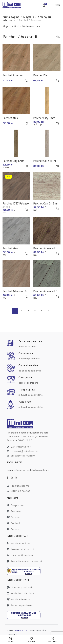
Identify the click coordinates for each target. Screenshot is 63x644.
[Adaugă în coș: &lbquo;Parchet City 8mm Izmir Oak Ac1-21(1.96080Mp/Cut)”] (57, 123)
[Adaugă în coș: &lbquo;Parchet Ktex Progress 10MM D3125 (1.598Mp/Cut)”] (27, 123)
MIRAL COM (21, 630)
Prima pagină (11, 17)
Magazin (29, 17)
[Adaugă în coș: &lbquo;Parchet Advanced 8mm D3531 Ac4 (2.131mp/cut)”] (57, 254)
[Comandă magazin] (58, 37)
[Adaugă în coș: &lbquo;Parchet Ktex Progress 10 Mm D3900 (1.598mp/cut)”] (27, 254)
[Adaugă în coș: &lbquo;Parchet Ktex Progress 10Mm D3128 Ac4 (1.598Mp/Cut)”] (57, 80)
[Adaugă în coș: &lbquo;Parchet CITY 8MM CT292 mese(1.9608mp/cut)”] (57, 166)
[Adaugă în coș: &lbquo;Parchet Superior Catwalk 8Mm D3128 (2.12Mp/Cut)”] (27, 80)
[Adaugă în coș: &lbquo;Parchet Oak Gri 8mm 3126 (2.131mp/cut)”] (57, 209)
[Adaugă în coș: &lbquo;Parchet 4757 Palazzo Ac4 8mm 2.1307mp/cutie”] (27, 210)
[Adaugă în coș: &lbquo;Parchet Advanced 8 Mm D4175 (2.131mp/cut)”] (57, 296)
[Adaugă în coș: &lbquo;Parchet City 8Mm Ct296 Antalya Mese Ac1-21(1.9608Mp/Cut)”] (27, 166)
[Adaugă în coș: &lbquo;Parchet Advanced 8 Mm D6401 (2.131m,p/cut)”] (27, 296)
